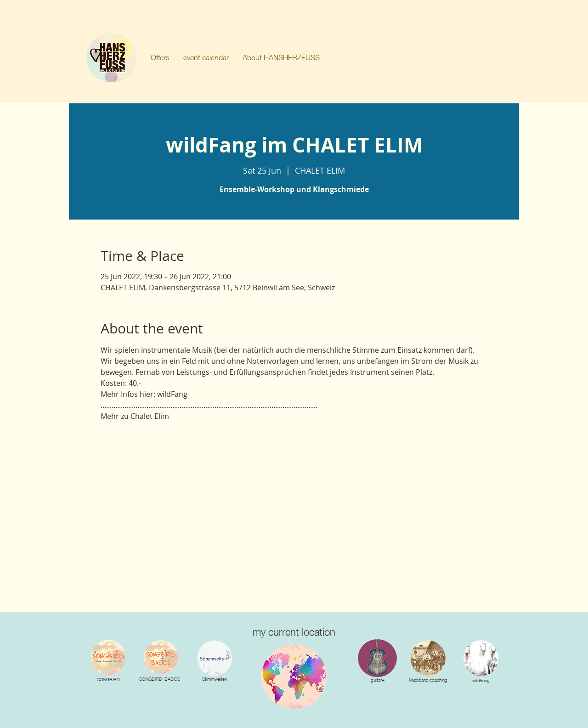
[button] (160, 57)
